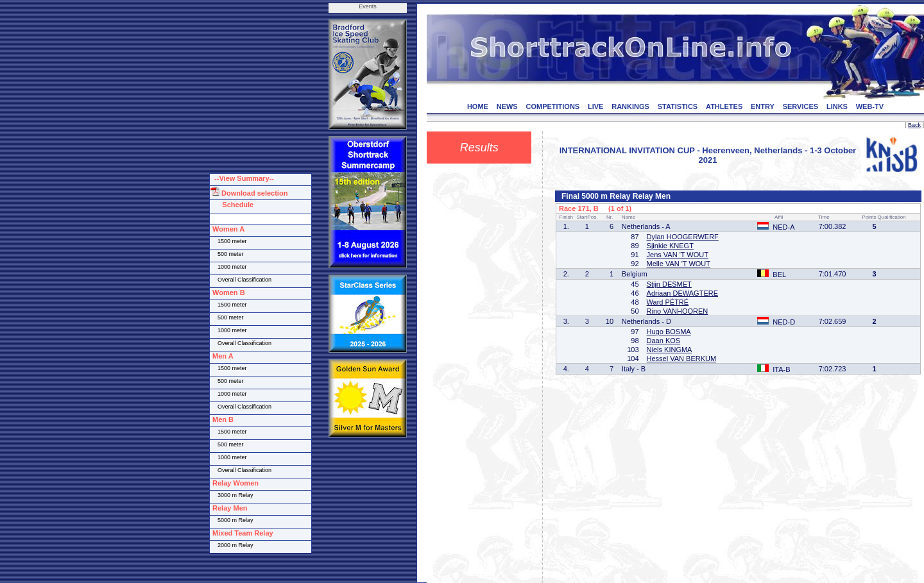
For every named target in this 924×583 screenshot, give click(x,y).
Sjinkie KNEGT (670, 246)
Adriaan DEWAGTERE (682, 293)
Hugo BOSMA (669, 332)
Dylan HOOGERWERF (683, 237)
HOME (478, 106)
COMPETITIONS (552, 106)
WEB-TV (870, 106)
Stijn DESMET (669, 284)
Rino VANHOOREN (678, 311)
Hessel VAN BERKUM (682, 359)
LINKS (837, 106)
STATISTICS (678, 106)
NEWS (507, 106)
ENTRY (763, 106)
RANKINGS (630, 106)
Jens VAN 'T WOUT (678, 255)
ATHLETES (724, 106)
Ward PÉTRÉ (668, 302)
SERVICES (800, 106)
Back (914, 125)
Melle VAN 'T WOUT (679, 264)
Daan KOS (664, 341)
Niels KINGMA (670, 350)
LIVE (595, 106)
